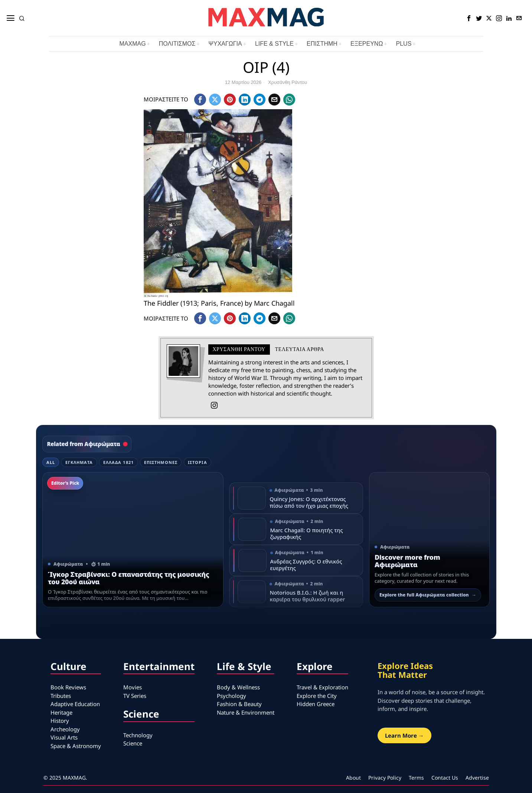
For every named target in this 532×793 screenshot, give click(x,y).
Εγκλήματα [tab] (79, 462)
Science (133, 743)
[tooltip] (469, 18)
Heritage (61, 712)
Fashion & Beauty (239, 704)
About (353, 778)
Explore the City (317, 696)
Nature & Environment (246, 712)
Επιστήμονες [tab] (161, 462)
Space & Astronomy (76, 746)
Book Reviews (68, 687)
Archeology (65, 729)
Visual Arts (64, 737)
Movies (133, 687)
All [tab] (51, 462)
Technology (138, 735)
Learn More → (404, 735)
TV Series (135, 696)
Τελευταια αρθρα (300, 349)
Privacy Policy (385, 778)
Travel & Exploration (322, 687)
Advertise (477, 778)
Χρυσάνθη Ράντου (288, 82)
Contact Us (445, 778)
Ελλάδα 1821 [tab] (118, 462)
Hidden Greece (316, 704)
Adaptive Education (75, 704)
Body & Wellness (238, 687)
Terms (416, 778)
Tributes (61, 696)
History (60, 721)
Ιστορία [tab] (198, 462)
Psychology (231, 696)
